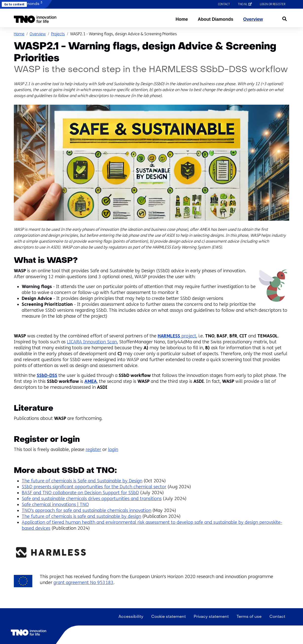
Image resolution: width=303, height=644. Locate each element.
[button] (35, 19)
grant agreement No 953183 (84, 583)
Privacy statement (211, 617)
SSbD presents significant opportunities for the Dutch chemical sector (94, 487)
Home (182, 19)
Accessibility (131, 617)
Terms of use (249, 617)
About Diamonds (215, 19)
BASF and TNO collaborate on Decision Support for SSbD (80, 493)
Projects (58, 34)
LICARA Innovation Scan (92, 342)
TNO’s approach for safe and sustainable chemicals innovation (86, 510)
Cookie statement (169, 617)
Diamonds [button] (28, 4)
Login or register (273, 4)
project (177, 336)
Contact (224, 4)
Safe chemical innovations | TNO (55, 505)
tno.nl (247, 4)
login (113, 449)
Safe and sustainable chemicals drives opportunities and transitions (92, 499)
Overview (253, 19)
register (93, 449)
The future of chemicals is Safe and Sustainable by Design (82, 481)
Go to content (14, 4)
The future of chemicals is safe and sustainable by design (81, 516)
